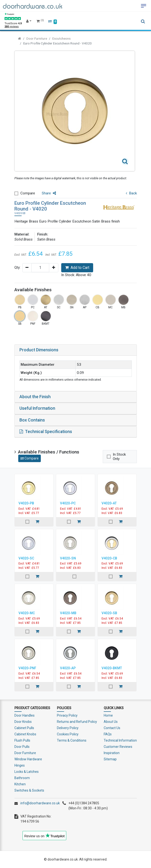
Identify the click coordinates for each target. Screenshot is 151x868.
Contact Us (112, 728)
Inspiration (112, 753)
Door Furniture (37, 38)
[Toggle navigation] (144, 6)
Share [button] (49, 193)
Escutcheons (61, 38)
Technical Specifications (46, 432)
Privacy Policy (67, 715)
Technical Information (120, 740)
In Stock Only (119, 457)
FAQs (108, 734)
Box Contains (32, 420)
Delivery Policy (68, 728)
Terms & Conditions (72, 740)
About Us (111, 722)
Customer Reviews (118, 747)
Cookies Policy (68, 734)
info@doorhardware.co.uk (40, 803)
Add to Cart (77, 268)
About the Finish (35, 397)
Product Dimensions (39, 350)
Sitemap (110, 759)
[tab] (76, 350)
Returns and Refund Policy (77, 722)
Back (131, 193)
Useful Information (37, 408)
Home (108, 715)
